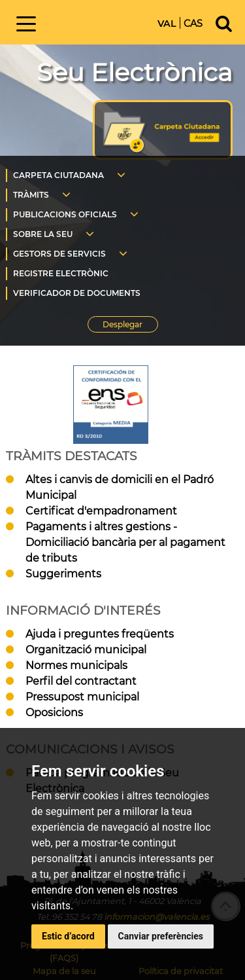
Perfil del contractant (81, 681)
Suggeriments (63, 574)
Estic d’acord (68, 936)
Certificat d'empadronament (101, 511)
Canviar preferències (161, 936)
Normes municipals (76, 665)
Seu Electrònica (135, 72)
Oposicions (54, 713)
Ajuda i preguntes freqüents (100, 634)
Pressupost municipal (82, 697)
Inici (101, 21)
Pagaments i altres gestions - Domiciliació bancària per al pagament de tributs (125, 542)
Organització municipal (86, 650)
